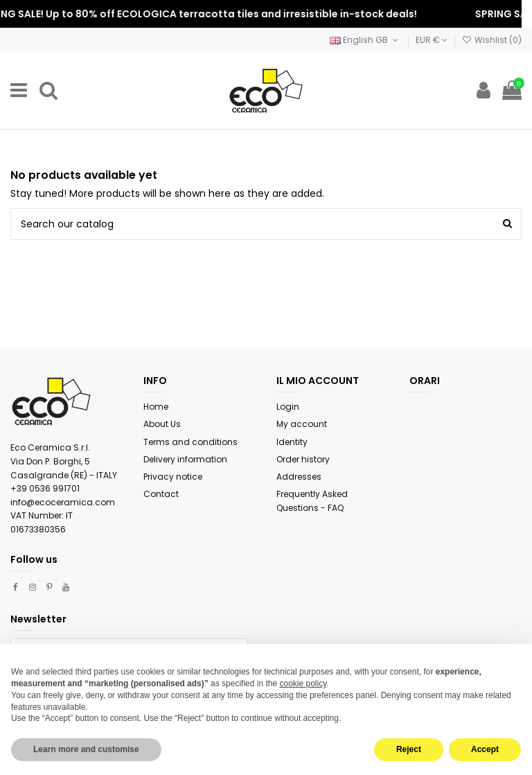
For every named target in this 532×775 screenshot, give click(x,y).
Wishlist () (492, 40)
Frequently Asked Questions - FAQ (312, 501)
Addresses (299, 477)
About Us (162, 424)
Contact (161, 494)
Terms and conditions (190, 442)
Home (156, 407)
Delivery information (185, 459)
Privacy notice (173, 477)
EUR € (432, 40)
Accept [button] (485, 749)
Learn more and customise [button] (86, 749)
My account (302, 424)
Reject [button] (409, 749)
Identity (292, 442)
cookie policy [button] (303, 683)
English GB (365, 40)
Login (288, 407)
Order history (303, 459)
